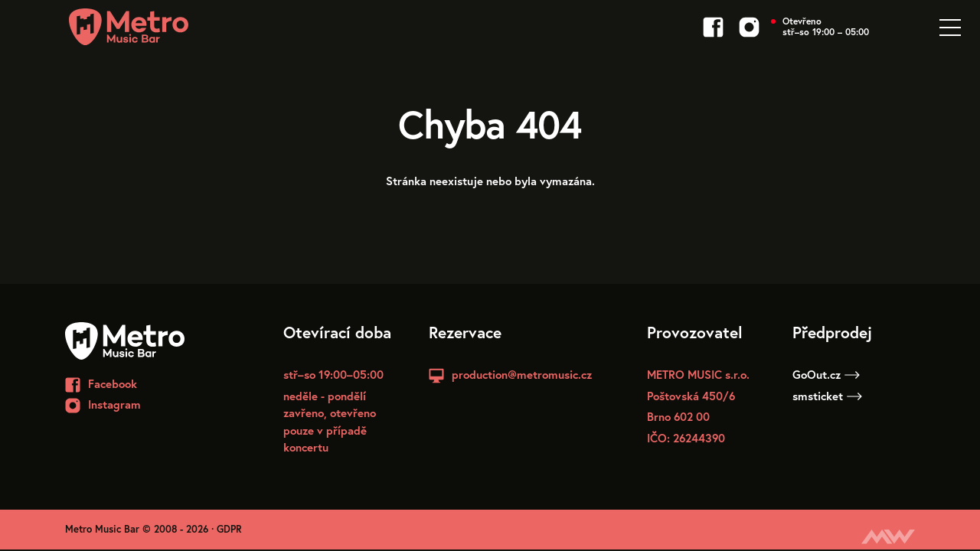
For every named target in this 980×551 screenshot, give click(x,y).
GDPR (229, 529)
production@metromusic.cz (522, 374)
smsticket (827, 396)
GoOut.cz (826, 374)
